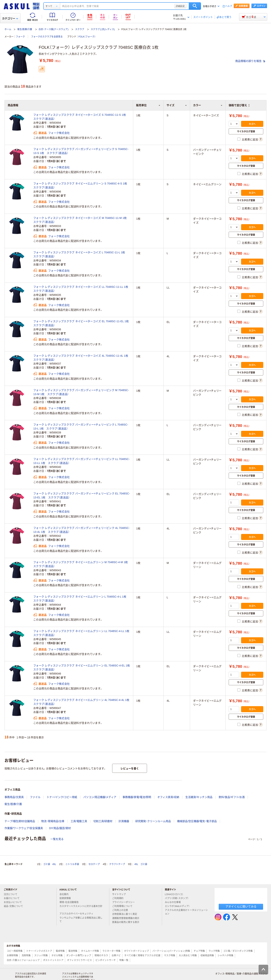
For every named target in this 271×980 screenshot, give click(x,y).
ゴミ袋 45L (50, 864)
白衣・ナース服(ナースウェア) (53, 29)
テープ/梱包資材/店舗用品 (20, 821)
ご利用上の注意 (122, 910)
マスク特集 (170, 956)
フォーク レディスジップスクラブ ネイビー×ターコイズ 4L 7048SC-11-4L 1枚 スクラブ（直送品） (82, 358)
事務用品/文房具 (14, 797)
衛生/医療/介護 (25, 29)
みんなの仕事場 (174, 902)
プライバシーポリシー (125, 902)
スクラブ (80, 29)
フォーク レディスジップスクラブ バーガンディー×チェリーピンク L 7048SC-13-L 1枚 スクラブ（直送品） (81, 427)
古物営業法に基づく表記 (126, 914)
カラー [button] (208, 105)
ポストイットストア (53, 960)
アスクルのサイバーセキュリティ (78, 914)
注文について (12, 894)
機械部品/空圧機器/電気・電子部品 (197, 821)
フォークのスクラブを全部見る (47, 37)
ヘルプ (229, 6)
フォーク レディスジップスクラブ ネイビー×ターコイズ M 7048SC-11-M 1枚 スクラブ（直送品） (81, 220)
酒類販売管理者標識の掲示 (127, 918)
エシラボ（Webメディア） (179, 906)
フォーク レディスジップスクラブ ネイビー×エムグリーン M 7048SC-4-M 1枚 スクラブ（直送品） (82, 564)
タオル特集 (57, 956)
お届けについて (13, 898)
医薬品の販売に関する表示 (127, 922)
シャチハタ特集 (225, 956)
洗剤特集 (26, 956)
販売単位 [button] (148, 105)
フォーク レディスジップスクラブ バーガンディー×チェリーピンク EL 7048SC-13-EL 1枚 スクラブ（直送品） (82, 495)
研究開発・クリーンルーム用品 (153, 821)
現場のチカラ (101, 956)
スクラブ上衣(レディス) (103, 29)
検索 (195, 6)
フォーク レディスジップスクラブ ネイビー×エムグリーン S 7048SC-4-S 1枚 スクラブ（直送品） (81, 185)
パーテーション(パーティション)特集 (171, 951)
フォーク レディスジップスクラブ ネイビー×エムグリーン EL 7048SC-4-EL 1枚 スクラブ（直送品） (82, 667)
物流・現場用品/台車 (53, 821)
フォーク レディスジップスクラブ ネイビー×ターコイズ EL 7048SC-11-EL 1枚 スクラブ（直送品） (82, 323)
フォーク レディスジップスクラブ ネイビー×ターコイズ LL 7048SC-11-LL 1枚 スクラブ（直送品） (82, 289)
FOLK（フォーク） (87, 37)
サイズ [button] (177, 105)
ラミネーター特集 (111, 951)
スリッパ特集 (41, 956)
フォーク (20, 37)
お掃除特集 (12, 956)
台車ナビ (116, 956)
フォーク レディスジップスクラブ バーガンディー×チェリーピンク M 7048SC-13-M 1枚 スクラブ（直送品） (81, 392)
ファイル (35, 797)
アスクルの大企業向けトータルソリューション (186, 912)
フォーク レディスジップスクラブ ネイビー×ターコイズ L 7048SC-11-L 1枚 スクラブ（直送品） (81, 254)
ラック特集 (214, 951)
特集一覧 (124, 960)
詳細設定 (180, 6)
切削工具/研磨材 (103, 821)
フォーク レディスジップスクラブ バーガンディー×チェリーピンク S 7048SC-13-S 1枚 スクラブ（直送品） (81, 151)
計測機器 (124, 821)
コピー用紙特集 (15, 951)
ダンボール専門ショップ (79, 956)
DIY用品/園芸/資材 (60, 828)
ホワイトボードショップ (136, 951)
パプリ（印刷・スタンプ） (178, 898)
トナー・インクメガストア (39, 951)
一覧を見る (57, 839)
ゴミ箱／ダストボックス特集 (238, 951)
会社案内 (65, 894)
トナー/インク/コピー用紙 (62, 797)
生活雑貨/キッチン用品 (199, 797)
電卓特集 (60, 951)
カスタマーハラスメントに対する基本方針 (81, 908)
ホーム (8, 29)
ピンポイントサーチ (106, 960)
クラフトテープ (117, 864)
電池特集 (73, 951)
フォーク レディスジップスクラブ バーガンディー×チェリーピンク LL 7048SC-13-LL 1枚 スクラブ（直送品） (81, 461)
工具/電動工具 (79, 821)
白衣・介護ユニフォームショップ (23, 960)
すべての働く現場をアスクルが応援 (142, 956)
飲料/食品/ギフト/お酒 (232, 797)
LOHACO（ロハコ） (176, 894)
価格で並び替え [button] (239, 105)
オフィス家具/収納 (168, 797)
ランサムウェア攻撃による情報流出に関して (81, 920)
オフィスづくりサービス (79, 960)
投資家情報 (67, 898)
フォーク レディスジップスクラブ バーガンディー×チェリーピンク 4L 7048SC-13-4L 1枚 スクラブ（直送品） (81, 530)
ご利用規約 (119, 898)
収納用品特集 (207, 956)
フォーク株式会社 (59, 133)
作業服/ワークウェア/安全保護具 (24, 828)
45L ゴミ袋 (141, 864)
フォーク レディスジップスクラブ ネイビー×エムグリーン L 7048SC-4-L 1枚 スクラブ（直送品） (81, 599)
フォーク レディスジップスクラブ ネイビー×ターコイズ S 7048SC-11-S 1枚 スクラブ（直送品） (81, 117)
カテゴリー (10, 18)
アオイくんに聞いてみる (241, 907)
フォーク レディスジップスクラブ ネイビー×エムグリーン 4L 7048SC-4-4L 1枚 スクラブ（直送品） (82, 702)
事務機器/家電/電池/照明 (137, 797)
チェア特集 (199, 951)
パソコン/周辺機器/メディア (100, 797)
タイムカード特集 (90, 951)
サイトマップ (119, 894)
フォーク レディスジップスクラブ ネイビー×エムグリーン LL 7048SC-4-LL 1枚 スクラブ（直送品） (82, 633)
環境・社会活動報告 (71, 902)
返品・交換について (15, 906)
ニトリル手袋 (72, 864)
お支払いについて (14, 902)
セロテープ (94, 864)
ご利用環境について (124, 906)
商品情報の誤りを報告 (250, 61)
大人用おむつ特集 (188, 956)
